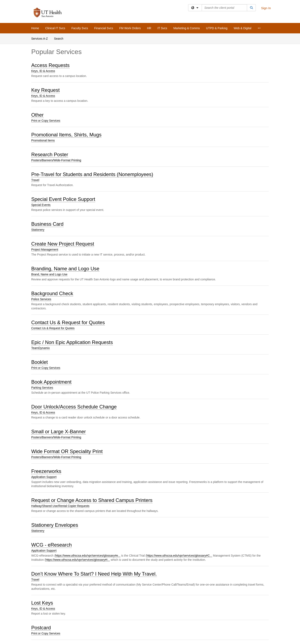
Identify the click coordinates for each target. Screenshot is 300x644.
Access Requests (50, 65)
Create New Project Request (63, 244)
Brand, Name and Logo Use (49, 274)
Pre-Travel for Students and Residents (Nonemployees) (92, 174)
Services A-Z (39, 39)
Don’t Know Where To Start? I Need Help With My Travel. (94, 574)
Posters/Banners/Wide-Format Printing (56, 160)
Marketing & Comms (187, 28)
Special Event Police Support (63, 199)
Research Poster (50, 154)
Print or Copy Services (46, 121)
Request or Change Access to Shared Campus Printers (92, 500)
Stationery (38, 230)
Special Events (41, 205)
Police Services (41, 299)
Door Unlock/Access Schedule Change (74, 407)
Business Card (47, 224)
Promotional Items (43, 140)
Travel (35, 180)
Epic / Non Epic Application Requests (72, 342)
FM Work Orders (130, 28)
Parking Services (42, 388)
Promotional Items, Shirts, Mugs (66, 135)
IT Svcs (162, 28)
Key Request (45, 90)
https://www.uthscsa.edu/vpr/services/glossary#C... (179, 556)
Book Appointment (51, 382)
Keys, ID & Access (43, 71)
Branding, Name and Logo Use (65, 269)
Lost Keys (42, 603)
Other (37, 115)
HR (149, 28)
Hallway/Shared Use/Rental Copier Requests (60, 506)
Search (59, 39)
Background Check (52, 293)
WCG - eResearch (51, 545)
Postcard (41, 628)
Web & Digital (243, 28)
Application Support (44, 477)
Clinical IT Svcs (55, 28)
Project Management (45, 250)
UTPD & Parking (217, 28)
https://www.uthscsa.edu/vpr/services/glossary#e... (88, 556)
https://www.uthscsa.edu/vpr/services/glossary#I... (78, 560)
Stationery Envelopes (55, 525)
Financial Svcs (104, 28)
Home (35, 28)
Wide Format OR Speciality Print (67, 451)
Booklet (39, 362)
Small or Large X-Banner (59, 432)
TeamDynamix (41, 348)
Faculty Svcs (80, 28)
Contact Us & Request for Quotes (68, 322)
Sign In (266, 8)
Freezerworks (46, 471)
